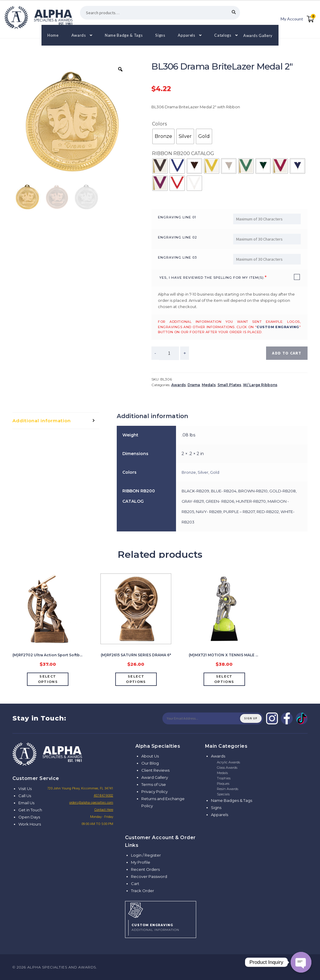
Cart (135, 884)
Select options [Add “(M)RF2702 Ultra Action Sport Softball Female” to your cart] (48, 679)
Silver (203, 472)
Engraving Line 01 (177, 217)
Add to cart (287, 353)
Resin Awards (228, 789)
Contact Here (104, 810)
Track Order (143, 891)
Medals (209, 385)
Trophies (224, 778)
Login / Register (146, 855)
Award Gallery (155, 777)
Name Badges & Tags (232, 800)
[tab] (56, 421)
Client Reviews (155, 770)
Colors (159, 124)
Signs (160, 35)
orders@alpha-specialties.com (91, 803)
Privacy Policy (155, 792)
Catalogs (223, 35)
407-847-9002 (103, 796)
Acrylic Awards (228, 762)
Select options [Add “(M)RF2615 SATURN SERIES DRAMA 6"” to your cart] (136, 679)
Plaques (223, 784)
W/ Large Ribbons (260, 385)
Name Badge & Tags (124, 35)
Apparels (186, 35)
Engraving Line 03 (177, 257)
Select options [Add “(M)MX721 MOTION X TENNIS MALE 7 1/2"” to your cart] (224, 679)
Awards (79, 35)
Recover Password (149, 876)
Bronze (189, 472)
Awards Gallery (258, 35)
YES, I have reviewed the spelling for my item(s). (212, 278)
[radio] (163, 136)
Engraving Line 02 (177, 237)
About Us (150, 756)
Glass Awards (227, 768)
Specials (223, 794)
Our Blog (150, 763)
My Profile (141, 862)
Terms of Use (154, 784)
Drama (194, 385)
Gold (215, 472)
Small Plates (229, 385)
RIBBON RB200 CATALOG (183, 153)
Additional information (42, 421)
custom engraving (278, 327)
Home (53, 35)
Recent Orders (145, 869)
